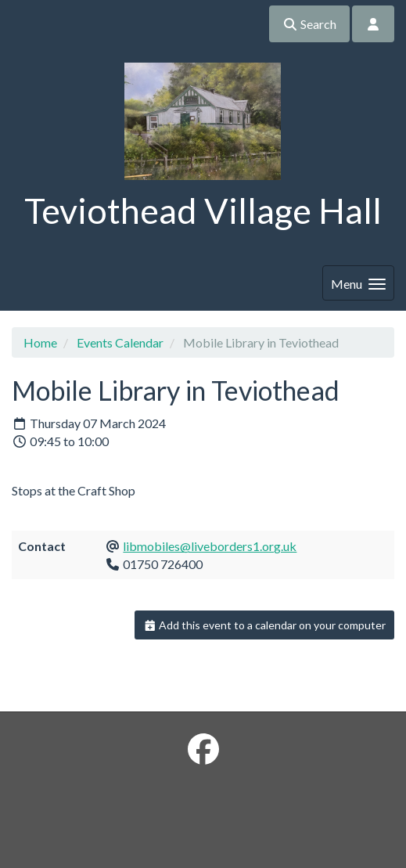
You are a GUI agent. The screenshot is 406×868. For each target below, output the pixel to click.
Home (40, 342)
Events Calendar (120, 342)
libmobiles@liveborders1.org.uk (210, 546)
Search (309, 24)
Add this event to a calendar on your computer (265, 625)
